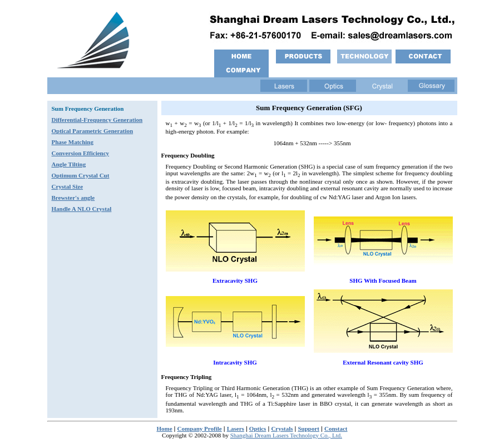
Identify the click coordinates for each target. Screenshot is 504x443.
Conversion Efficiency (81, 153)
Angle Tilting (69, 164)
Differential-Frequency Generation (97, 120)
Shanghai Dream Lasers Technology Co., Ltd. (286, 435)
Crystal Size (68, 186)
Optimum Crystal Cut (81, 175)
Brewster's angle (73, 198)
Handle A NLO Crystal (82, 209)
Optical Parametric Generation (93, 131)
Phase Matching (73, 142)
